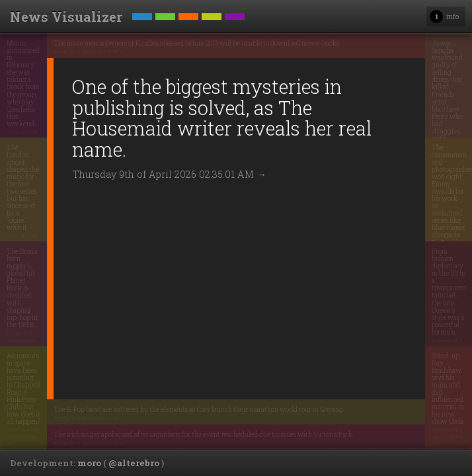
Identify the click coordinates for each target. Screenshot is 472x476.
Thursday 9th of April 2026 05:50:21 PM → (40, 282)
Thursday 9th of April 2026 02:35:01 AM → (175, 205)
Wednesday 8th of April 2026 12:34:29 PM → (418, 88)
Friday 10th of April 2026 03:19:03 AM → (39, 178)
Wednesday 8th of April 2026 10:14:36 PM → (418, 386)
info (452, 16)
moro (89, 463)
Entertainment (188, 23)
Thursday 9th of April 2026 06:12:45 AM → (136, 59)
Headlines (235, 23)
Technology (142, 23)
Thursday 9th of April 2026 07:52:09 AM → (415, 192)
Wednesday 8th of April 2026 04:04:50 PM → (418, 289)
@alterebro (134, 463)
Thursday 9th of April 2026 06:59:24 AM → (136, 356)
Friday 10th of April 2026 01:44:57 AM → (40, 386)
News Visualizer (66, 17)
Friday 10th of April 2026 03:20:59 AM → (39, 81)
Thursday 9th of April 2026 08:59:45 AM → (136, 415)
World (212, 23)
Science (165, 23)
